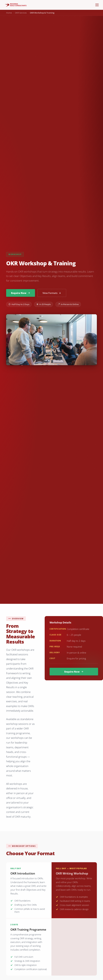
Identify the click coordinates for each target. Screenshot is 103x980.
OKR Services (21, 13)
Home (9, 13)
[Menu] (97, 5)
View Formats (52, 293)
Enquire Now (21, 293)
